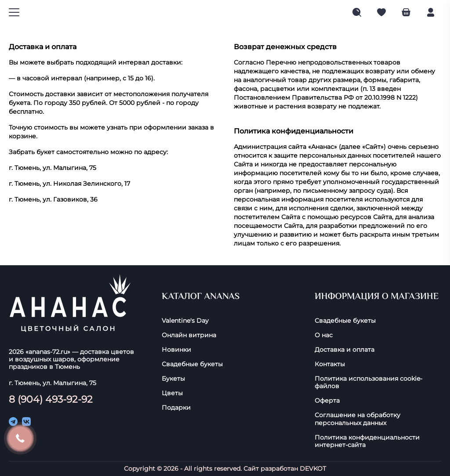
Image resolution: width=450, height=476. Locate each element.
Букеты (173, 379)
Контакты (330, 364)
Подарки (176, 408)
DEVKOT (313, 469)
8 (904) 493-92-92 (51, 399)
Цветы (172, 393)
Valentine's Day (185, 321)
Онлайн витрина (189, 335)
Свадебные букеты (192, 364)
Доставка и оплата (345, 350)
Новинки (176, 350)
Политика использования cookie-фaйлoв (368, 382)
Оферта (327, 401)
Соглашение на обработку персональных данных (357, 419)
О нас (324, 335)
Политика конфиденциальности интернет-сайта (367, 441)
